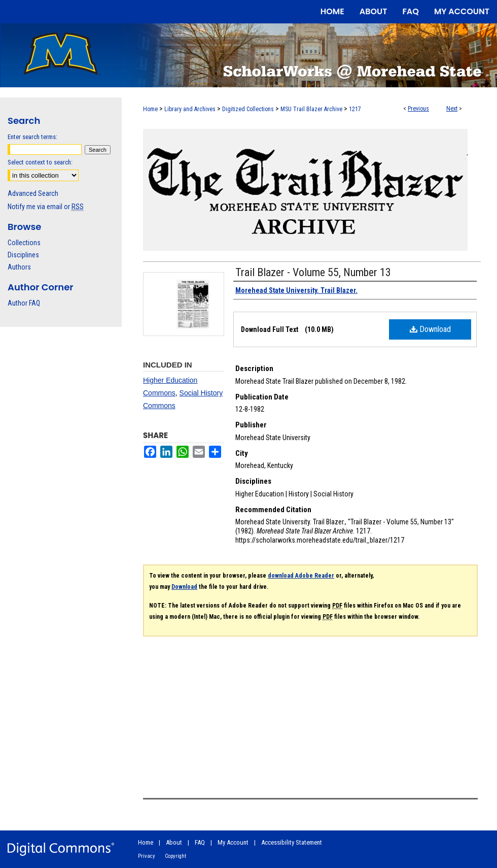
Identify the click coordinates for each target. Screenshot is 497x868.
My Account (233, 842)
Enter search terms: (32, 137)
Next (452, 109)
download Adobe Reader (301, 576)
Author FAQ (24, 303)
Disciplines (23, 255)
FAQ (200, 842)
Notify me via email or (46, 207)
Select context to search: (40, 162)
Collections (24, 243)
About (174, 842)
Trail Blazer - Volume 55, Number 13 (313, 272)
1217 (355, 109)
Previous (418, 109)
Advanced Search (33, 193)
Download (430, 329)
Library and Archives (190, 109)
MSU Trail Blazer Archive (311, 109)
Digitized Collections (248, 109)
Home (150, 109)
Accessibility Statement (292, 842)
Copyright (175, 856)
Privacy (147, 856)
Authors (19, 267)
